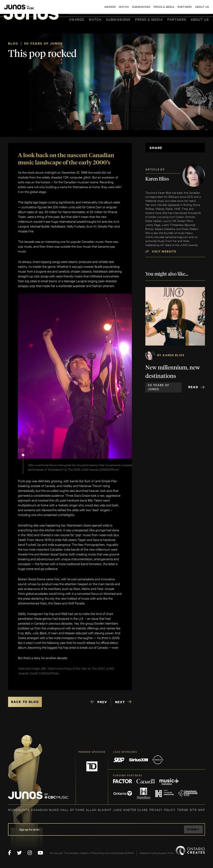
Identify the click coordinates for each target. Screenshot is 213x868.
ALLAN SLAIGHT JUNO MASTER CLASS (117, 810)
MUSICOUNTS (19, 810)
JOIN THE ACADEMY (153, 9)
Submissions (118, 19)
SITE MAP (197, 810)
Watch (95, 19)
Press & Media (149, 19)
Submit (193, 829)
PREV (102, 702)
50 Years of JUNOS (43, 43)
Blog (13, 43)
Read (193, 387)
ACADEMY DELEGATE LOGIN (190, 9)
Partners (177, 19)
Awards (77, 19)
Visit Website (164, 251)
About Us (200, 19)
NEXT (120, 702)
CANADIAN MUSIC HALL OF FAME (58, 810)
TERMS (183, 810)
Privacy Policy (163, 810)
